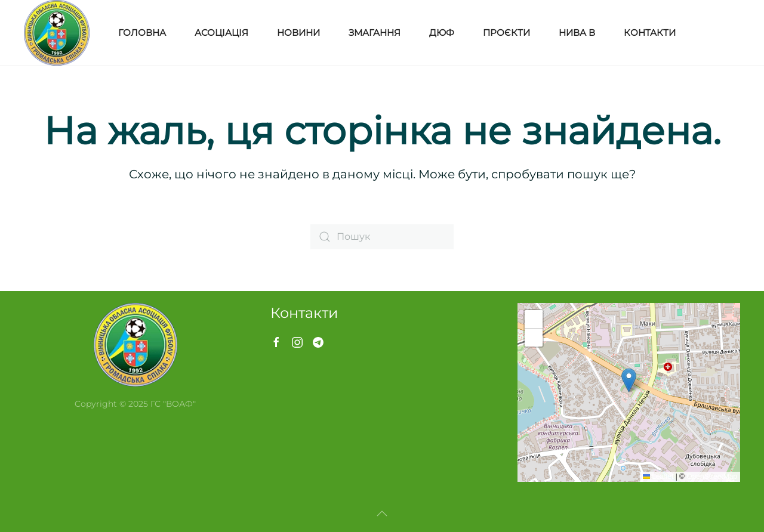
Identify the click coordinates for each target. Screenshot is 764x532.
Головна (142, 33)
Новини (298, 33)
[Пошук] (382, 237)
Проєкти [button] (506, 33)
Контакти (650, 33)
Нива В (577, 33)
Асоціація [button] (221, 33)
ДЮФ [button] (442, 33)
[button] (629, 380)
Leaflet (658, 477)
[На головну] (57, 33)
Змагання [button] (375, 33)
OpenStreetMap (712, 477)
